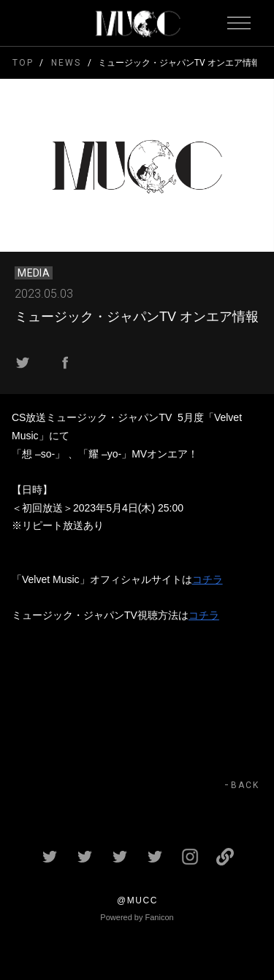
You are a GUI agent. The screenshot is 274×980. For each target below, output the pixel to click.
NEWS (66, 63)
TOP (23, 63)
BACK (245, 785)
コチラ (208, 579)
